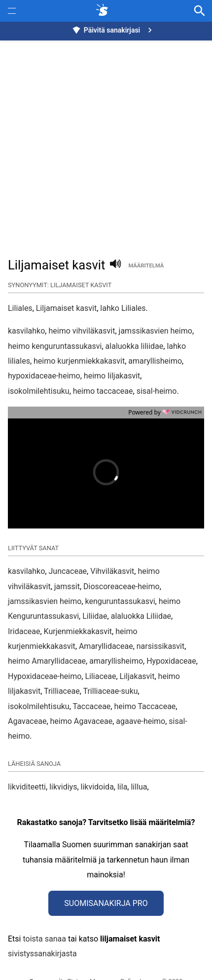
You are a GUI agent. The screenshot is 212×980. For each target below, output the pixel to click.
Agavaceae (27, 698)
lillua (139, 764)
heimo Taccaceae (145, 683)
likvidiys (63, 764)
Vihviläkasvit (112, 548)
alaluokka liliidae (135, 346)
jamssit (67, 563)
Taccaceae (91, 683)
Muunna (101, 958)
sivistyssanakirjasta (42, 930)
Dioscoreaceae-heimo (122, 563)
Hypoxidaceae (171, 638)
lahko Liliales (123, 308)
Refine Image (139, 958)
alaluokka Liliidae (141, 593)
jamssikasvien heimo (156, 331)
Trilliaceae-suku (110, 668)
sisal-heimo (157, 391)
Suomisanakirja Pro (106, 880)
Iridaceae (24, 608)
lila (122, 764)
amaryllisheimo (155, 361)
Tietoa (76, 958)
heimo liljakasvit (112, 376)
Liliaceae (100, 653)
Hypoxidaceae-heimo (45, 653)
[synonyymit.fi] (104, 11)
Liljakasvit (137, 653)
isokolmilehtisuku (39, 391)
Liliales (20, 308)
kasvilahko (26, 331)
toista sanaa (44, 916)
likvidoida (97, 764)
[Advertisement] (106, 144)
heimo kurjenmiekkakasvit (79, 361)
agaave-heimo (141, 698)
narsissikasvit (160, 623)
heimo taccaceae (103, 391)
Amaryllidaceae (106, 623)
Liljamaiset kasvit (66, 308)
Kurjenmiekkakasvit (78, 608)
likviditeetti (27, 764)
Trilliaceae (62, 668)
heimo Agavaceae (82, 698)
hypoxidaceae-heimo (44, 376)
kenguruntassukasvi (120, 578)
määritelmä (146, 266)
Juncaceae (68, 548)
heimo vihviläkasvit (82, 331)
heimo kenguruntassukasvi (55, 346)
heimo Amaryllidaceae (47, 638)
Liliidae (95, 593)
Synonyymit (46, 958)
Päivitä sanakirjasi (113, 30)
